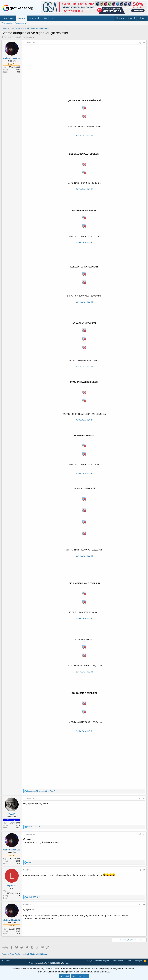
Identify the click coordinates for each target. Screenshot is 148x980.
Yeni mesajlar (7, 23)
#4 (144, 870)
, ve (41, 791)
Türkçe (6, 961)
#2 (144, 799)
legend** (12, 885)
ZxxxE (12, 814)
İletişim (90, 961)
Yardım (128, 961)
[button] (41, 18)
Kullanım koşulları (103, 961)
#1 (144, 43)
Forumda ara (20, 23)
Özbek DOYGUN (11, 37)
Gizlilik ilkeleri (118, 961)
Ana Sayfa (9, 18)
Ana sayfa (138, 961)
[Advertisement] (84, 66)
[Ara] (142, 18)
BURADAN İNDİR (84, 136)
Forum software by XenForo (49, 963)
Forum (21, 18)
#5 (144, 905)
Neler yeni (34, 18)
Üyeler (47, 18)
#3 (144, 834)
